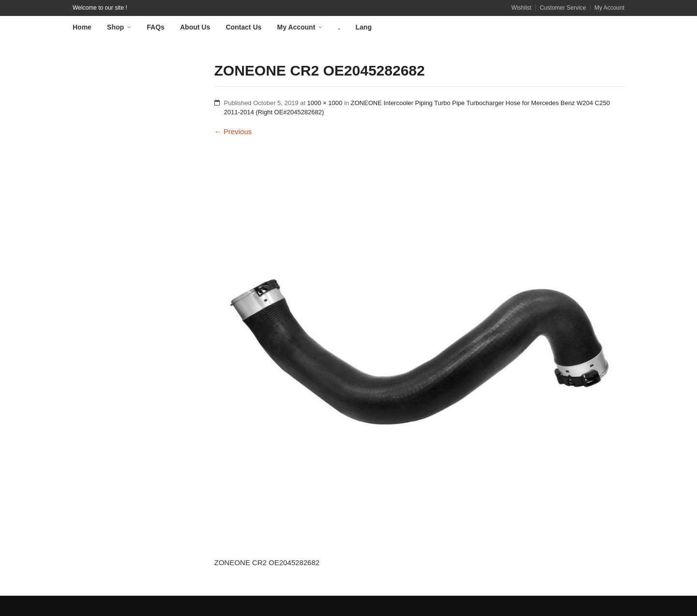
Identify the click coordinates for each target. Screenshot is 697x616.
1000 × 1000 (325, 103)
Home (82, 27)
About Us (195, 27)
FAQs (156, 27)
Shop (115, 27)
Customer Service (563, 8)
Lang (364, 27)
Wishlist (522, 8)
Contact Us (243, 27)
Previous (233, 131)
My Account (609, 8)
